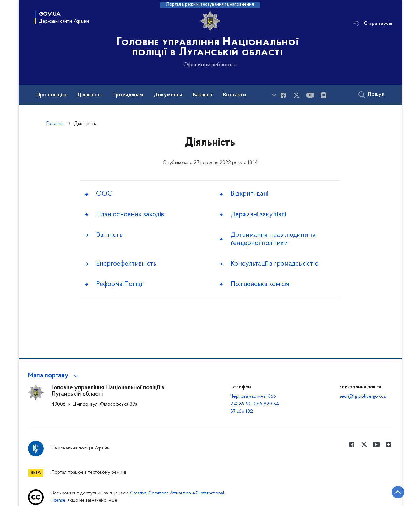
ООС (104, 194)
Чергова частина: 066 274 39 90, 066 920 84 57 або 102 (255, 404)
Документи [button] (168, 95)
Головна (55, 124)
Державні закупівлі (258, 215)
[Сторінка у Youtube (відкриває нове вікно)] (310, 95)
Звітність (109, 236)
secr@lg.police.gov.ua (363, 396)
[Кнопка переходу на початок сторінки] (396, 492)
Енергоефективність (126, 265)
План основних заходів (130, 215)
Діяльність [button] (90, 95)
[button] (54, 376)
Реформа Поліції (120, 286)
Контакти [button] (235, 95)
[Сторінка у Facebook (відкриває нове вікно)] (283, 95)
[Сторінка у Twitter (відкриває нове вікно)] (297, 95)
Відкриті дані (249, 194)
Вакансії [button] (203, 95)
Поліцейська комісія (260, 286)
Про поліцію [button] (52, 95)
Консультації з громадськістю (275, 265)
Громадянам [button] (128, 95)
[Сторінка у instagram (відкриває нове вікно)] (324, 95)
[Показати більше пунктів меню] (275, 95)
